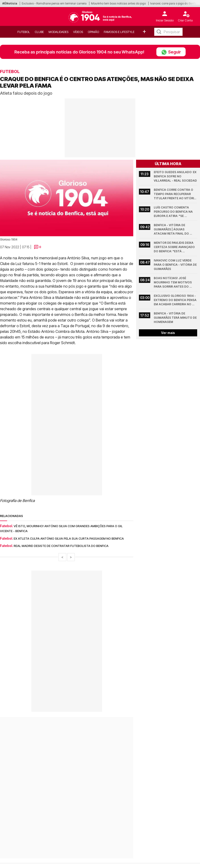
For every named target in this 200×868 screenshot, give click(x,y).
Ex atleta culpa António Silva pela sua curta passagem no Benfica (69, 538)
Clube (39, 32)
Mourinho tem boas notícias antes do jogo (118, 3)
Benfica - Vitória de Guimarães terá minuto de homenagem (175, 318)
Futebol (24, 32)
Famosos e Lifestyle (119, 32)
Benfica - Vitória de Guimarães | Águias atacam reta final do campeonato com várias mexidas (174, 230)
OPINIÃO (93, 32)
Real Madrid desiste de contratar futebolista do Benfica (61, 546)
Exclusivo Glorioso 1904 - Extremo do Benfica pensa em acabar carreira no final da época (175, 300)
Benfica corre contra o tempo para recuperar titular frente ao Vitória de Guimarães (175, 194)
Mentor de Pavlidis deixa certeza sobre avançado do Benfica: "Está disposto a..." (175, 247)
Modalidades (58, 32)
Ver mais (168, 333)
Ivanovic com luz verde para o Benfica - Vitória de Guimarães (175, 265)
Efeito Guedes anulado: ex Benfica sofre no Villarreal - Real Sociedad (175, 176)
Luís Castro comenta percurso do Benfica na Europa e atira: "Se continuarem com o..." (174, 212)
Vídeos (78, 32)
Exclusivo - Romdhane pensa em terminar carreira (54, 3)
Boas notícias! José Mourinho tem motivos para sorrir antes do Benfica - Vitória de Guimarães (173, 283)
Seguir (171, 52)
